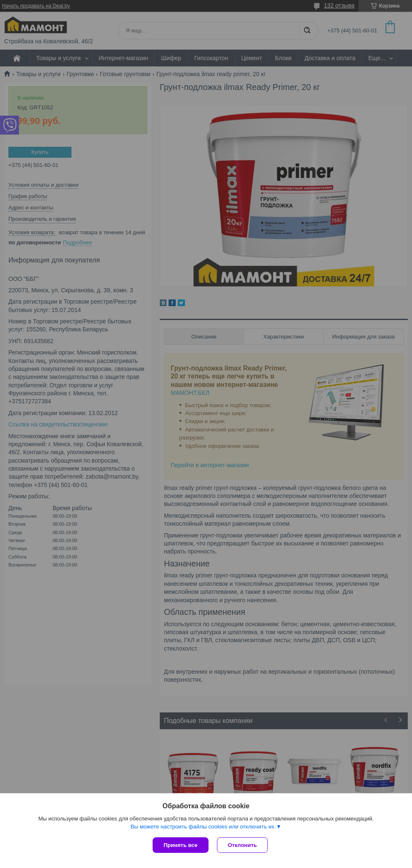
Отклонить (242, 845)
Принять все (181, 845)
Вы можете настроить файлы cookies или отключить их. (203, 827)
